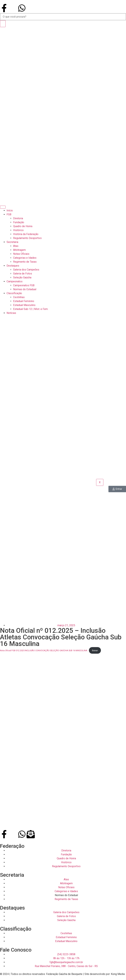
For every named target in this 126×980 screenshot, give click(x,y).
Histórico (18, 230)
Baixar (95, 650)
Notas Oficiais (21, 254)
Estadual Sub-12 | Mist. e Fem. (31, 309)
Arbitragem (19, 250)
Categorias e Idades (25, 258)
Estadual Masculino (24, 305)
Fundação (19, 222)
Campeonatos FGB (24, 285)
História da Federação (26, 234)
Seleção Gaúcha (22, 277)
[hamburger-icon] (3, 207)
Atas (16, 246)
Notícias (11, 313)
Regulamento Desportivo (27, 238)
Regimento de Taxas (25, 262)
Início (10, 210)
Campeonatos (15, 281)
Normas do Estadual (25, 289)
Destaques (13, 266)
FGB (9, 214)
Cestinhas (19, 297)
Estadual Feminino (24, 301)
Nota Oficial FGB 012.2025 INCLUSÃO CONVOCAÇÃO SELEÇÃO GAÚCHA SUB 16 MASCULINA (44, 650)
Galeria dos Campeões (26, 270)
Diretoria (18, 218)
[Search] (3, 24)
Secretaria (12, 242)
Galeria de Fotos (23, 274)
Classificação (14, 293)
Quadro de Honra (23, 226)
